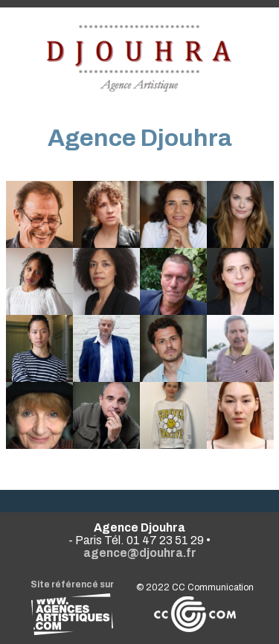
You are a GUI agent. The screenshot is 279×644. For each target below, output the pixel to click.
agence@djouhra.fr (140, 553)
